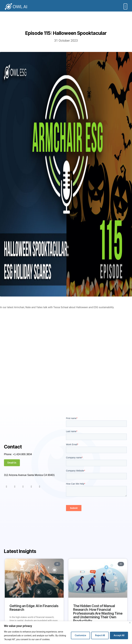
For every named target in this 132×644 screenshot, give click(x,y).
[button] (125, 6)
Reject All (100, 635)
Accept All (119, 635)
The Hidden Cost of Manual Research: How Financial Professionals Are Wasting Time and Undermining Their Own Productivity (98, 613)
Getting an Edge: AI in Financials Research (34, 608)
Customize (80, 635)
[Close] (130, 623)
